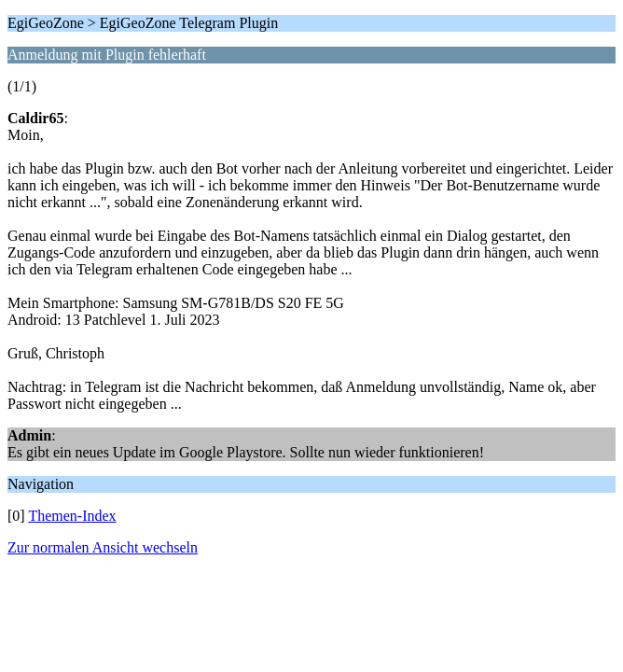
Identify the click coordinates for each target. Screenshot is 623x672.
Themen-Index (72, 516)
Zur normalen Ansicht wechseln (103, 547)
